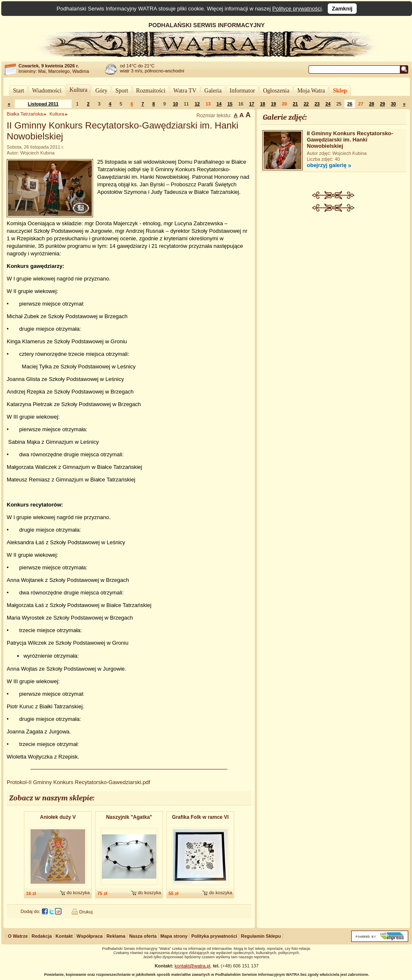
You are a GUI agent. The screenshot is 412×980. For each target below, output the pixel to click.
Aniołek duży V (58, 817)
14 (219, 104)
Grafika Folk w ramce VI (200, 817)
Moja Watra (311, 91)
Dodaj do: (30, 911)
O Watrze (18, 936)
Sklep (340, 91)
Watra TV (185, 91)
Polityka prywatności (214, 936)
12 (197, 104)
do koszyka (78, 893)
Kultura (79, 90)
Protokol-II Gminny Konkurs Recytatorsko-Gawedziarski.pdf (78, 782)
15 (230, 104)
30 (393, 104)
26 (350, 104)
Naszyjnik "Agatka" (129, 817)
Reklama (116, 936)
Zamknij (342, 9)
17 (251, 104)
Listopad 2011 (43, 104)
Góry (101, 91)
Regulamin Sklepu (261, 936)
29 (382, 104)
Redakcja (41, 936)
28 (371, 104)
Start (18, 91)
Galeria (213, 91)
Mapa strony (174, 936)
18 (262, 104)
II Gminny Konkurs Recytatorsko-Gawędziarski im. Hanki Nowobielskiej (350, 140)
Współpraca (90, 936)
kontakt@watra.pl (193, 966)
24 (328, 104)
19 (273, 104)
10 (175, 104)
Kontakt (64, 936)
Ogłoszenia (276, 91)
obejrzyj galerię (327, 165)
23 (317, 104)
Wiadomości (47, 91)
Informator (242, 91)
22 (306, 104)
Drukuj (86, 912)
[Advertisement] (333, 342)
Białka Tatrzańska (25, 114)
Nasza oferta (143, 936)
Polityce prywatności (297, 9)
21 (295, 104)
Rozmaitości (151, 91)
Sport (122, 91)
